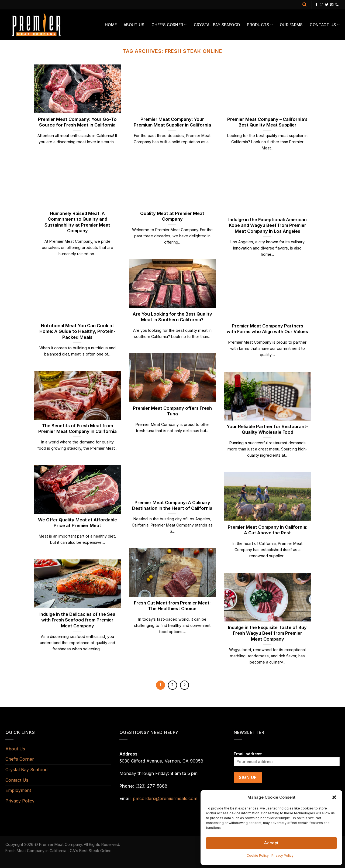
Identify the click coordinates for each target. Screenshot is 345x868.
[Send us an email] (332, 5)
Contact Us (325, 25)
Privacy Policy (282, 855)
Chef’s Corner (169, 25)
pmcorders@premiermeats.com (165, 798)
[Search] (304, 5)
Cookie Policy (258, 855)
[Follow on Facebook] (316, 5)
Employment (18, 790)
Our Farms (291, 25)
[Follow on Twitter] (327, 5)
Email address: (287, 759)
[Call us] (337, 5)
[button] (334, 797)
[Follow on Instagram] (322, 5)
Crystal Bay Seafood (217, 25)
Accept (271, 843)
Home (111, 25)
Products (260, 25)
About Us (134, 25)
